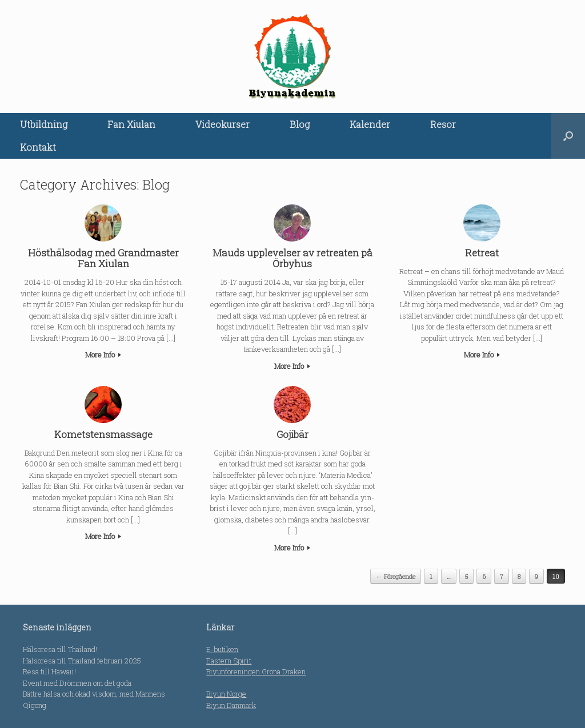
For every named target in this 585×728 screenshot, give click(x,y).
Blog (300, 124)
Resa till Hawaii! (49, 671)
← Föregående (396, 576)
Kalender (370, 124)
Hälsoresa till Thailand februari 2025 (82, 661)
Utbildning (44, 124)
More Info (103, 355)
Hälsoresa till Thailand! (60, 649)
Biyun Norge (226, 694)
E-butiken (222, 649)
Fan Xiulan (131, 124)
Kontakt (38, 147)
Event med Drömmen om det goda (77, 683)
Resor (443, 124)
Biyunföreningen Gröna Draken (256, 671)
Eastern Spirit (229, 661)
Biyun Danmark (231, 705)
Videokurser (223, 124)
